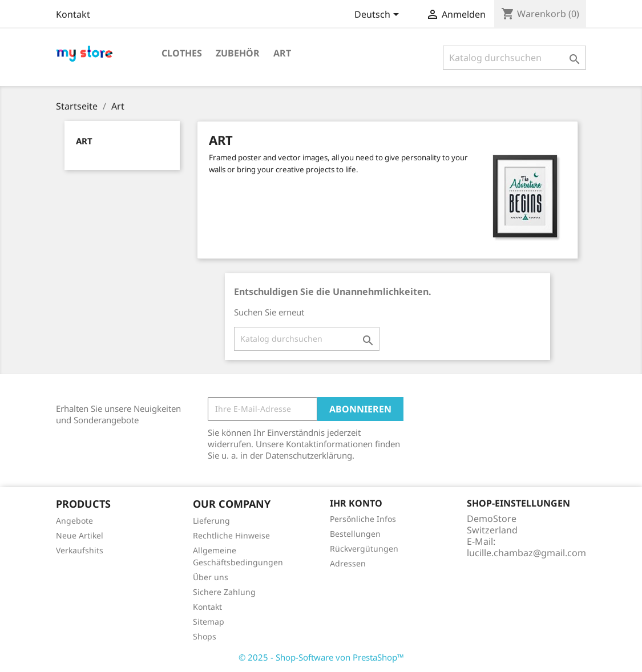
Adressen (348, 563)
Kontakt (73, 14)
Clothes (182, 53)
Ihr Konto (356, 503)
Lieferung (211, 521)
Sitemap (209, 622)
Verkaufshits (80, 550)
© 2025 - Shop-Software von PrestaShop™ (321, 657)
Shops (205, 636)
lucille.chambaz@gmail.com (526, 553)
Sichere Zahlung (224, 592)
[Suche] (514, 58)
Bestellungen (355, 534)
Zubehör (238, 53)
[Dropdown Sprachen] (379, 15)
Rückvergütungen (364, 548)
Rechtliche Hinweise (231, 535)
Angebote (74, 521)
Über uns (211, 577)
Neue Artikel (80, 535)
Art (282, 53)
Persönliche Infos (363, 519)
